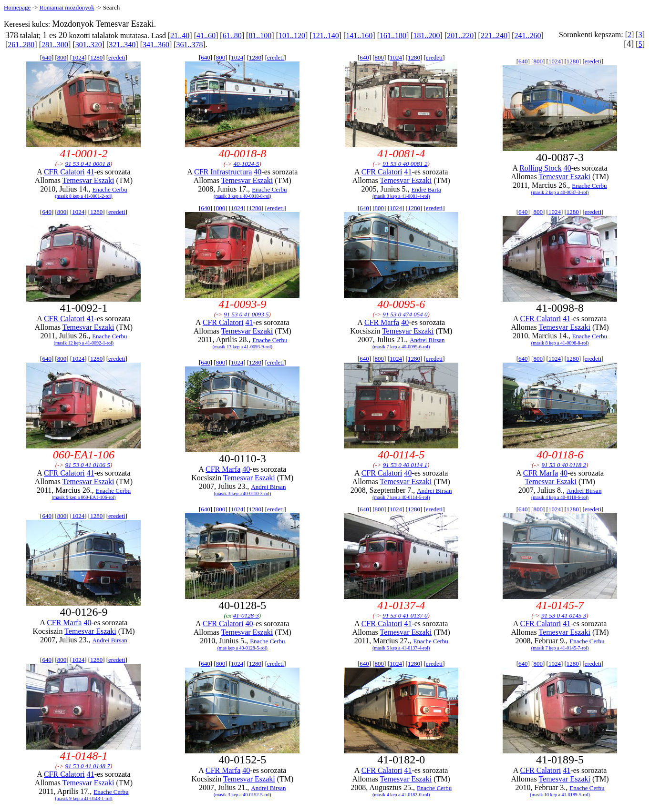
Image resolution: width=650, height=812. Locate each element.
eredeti (117, 57)
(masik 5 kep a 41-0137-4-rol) (401, 648)
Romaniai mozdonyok (67, 7)
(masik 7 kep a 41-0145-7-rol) (560, 648)
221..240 (494, 36)
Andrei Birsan (427, 340)
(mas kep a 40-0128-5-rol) (242, 648)
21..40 (180, 36)
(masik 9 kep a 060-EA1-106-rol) (84, 497)
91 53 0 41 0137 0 (405, 615)
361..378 (190, 45)
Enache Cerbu (109, 189)
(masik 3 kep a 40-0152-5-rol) (242, 795)
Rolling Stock (540, 168)
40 (258, 172)
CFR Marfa (382, 322)
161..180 (393, 36)
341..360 (156, 45)
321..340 (122, 45)
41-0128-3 (246, 615)
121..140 (326, 36)
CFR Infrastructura (223, 172)
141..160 (359, 36)
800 (62, 57)
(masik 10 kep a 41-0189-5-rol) (560, 795)
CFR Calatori (64, 172)
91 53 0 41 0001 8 (87, 164)
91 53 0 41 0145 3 (564, 615)
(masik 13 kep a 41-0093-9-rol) (243, 347)
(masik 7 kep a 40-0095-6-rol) (401, 347)
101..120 (292, 36)
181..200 (427, 36)
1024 (78, 57)
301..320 (89, 45)
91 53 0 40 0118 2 (564, 465)
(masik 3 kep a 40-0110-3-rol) (242, 493)
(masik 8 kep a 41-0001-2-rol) (84, 196)
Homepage (17, 7)
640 (47, 57)
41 (91, 172)
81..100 (260, 36)
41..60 (206, 36)
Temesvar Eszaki (88, 180)
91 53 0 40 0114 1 (405, 465)
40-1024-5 (246, 164)
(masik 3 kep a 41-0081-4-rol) (401, 196)
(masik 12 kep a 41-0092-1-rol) (84, 343)
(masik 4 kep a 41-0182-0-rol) (401, 795)
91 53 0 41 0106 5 (87, 465)
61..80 (232, 36)
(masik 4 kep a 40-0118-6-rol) (560, 497)
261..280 (21, 45)
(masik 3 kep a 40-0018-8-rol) (242, 196)
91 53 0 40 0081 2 (405, 164)
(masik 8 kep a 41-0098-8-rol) (560, 343)
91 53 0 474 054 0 (405, 314)
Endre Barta (426, 189)
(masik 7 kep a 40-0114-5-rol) (401, 497)
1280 (96, 57)
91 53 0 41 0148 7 (87, 766)
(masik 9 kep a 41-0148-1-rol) (84, 798)
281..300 (55, 45)
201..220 (460, 36)
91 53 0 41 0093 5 (246, 314)
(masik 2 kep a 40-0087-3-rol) (560, 192)
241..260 (528, 36)
